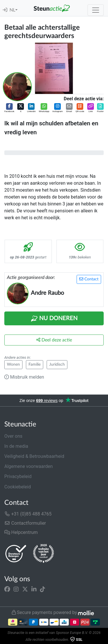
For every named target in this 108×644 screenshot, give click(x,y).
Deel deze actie (54, 340)
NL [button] (12, 10)
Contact (89, 279)
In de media (16, 446)
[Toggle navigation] (96, 10)
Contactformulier (25, 523)
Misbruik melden (24, 377)
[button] (9, 108)
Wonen (13, 365)
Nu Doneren (54, 319)
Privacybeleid (18, 476)
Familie (35, 365)
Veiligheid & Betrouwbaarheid (34, 456)
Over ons (13, 436)
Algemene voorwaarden (29, 466)
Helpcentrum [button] (21, 532)
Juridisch (57, 365)
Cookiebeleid (18, 487)
